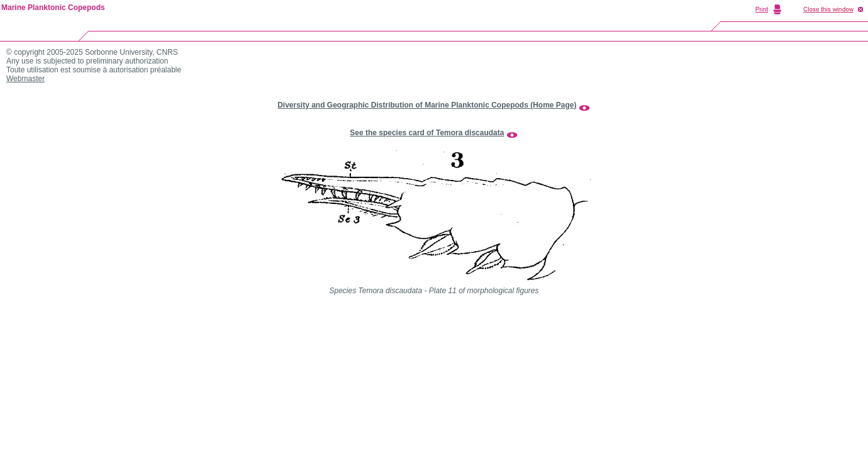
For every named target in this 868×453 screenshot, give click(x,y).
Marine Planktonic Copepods (53, 8)
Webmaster (25, 79)
